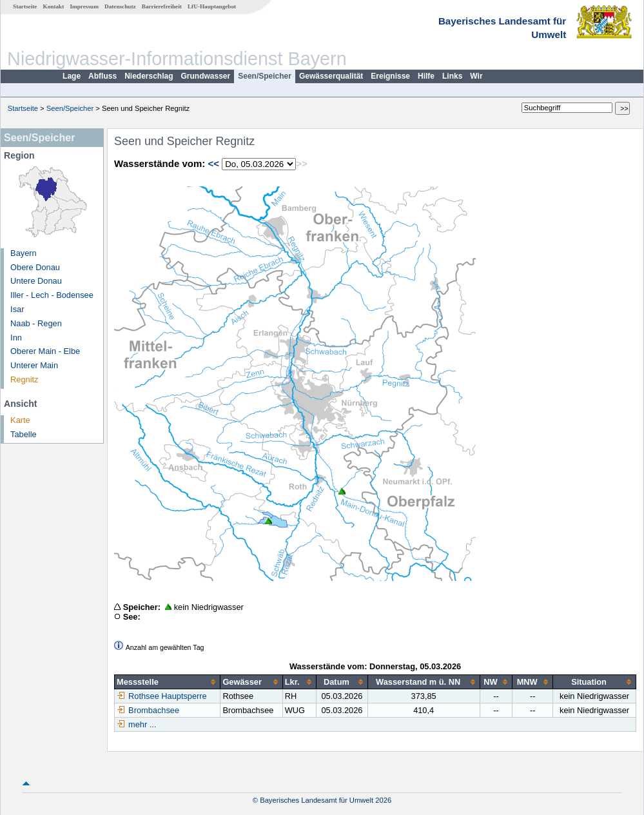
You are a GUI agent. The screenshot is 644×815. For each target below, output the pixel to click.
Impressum (84, 6)
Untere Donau (36, 281)
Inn (16, 338)
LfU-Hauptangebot (212, 6)
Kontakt (54, 6)
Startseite (25, 6)
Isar (17, 309)
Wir (476, 76)
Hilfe (426, 76)
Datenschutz (120, 6)
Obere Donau (35, 267)
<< (213, 163)
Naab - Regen (36, 323)
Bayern (24, 253)
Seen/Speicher (265, 76)
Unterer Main (34, 365)
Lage (72, 76)
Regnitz (24, 379)
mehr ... (142, 724)
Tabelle (24, 434)
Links (452, 76)
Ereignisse (390, 76)
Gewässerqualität (331, 76)
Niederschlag (149, 76)
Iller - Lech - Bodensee (52, 295)
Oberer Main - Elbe (45, 351)
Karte (20, 420)
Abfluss (102, 76)
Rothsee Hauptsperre (162, 696)
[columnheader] (168, 682)
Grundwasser (206, 76)
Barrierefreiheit (162, 6)
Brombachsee (148, 710)
